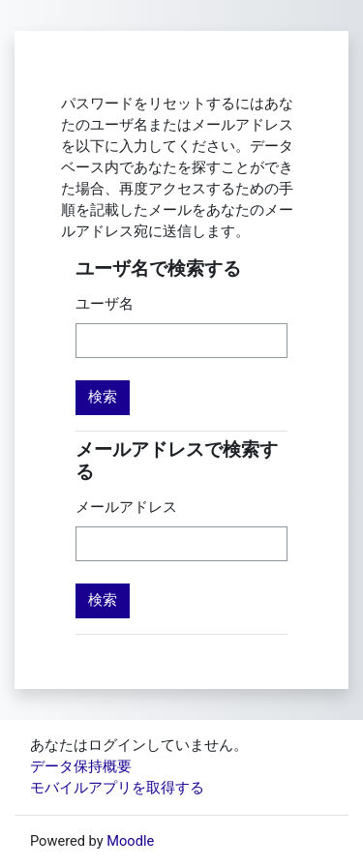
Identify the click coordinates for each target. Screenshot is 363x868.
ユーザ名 (105, 304)
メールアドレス (126, 507)
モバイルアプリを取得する (117, 788)
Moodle (130, 841)
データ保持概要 (81, 766)
